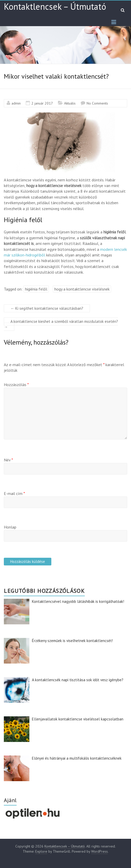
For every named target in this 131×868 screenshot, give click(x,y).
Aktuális (70, 103)
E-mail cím (14, 493)
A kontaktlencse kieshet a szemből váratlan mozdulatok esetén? (61, 324)
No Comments (97, 103)
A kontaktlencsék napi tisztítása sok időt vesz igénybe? (78, 680)
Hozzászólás (16, 385)
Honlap (10, 527)
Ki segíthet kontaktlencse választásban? (47, 308)
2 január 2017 (42, 103)
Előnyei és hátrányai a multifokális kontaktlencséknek (77, 758)
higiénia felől (36, 289)
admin (16, 103)
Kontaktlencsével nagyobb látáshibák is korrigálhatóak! (78, 601)
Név (8, 460)
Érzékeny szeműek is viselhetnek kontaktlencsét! (72, 641)
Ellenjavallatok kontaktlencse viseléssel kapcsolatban (78, 719)
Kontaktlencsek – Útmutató (55, 6)
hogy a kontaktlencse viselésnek (82, 289)
